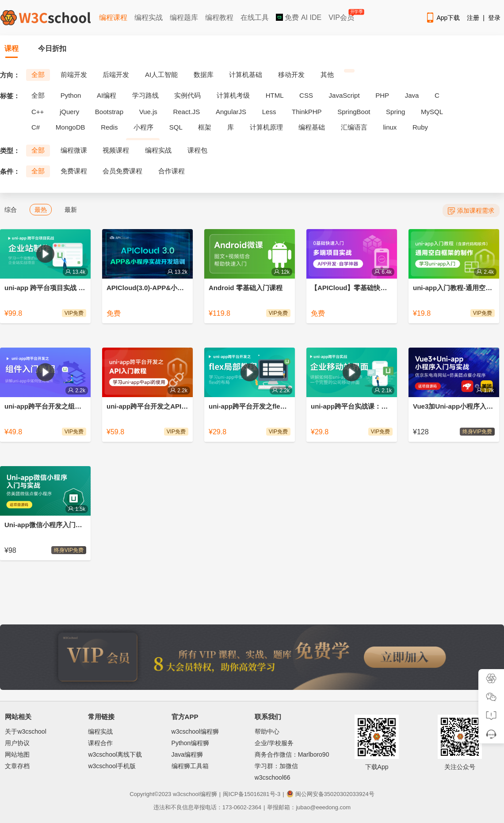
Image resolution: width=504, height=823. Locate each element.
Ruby (420, 127)
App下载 (443, 18)
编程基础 (312, 127)
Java (412, 95)
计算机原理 (266, 127)
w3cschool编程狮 (195, 731)
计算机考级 (233, 95)
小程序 (143, 127)
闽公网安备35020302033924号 (330, 794)
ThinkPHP (307, 112)
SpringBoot (354, 112)
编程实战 (149, 17)
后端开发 (116, 75)
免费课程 (74, 171)
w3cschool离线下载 (115, 754)
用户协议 (17, 743)
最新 (71, 210)
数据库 (204, 75)
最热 (41, 210)
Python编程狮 (191, 743)
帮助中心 (267, 731)
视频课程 (116, 150)
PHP (382, 95)
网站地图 (17, 754)
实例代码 (187, 95)
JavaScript (344, 95)
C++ (38, 112)
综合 (11, 210)
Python (71, 95)
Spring (395, 112)
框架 (205, 127)
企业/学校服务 (274, 743)
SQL (176, 127)
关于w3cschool (25, 731)
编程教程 (219, 17)
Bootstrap (109, 112)
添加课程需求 (471, 211)
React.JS (186, 112)
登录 (494, 18)
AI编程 (107, 95)
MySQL (432, 112)
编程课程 (113, 17)
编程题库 (184, 17)
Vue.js (148, 112)
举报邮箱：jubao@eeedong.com (309, 807)
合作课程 (172, 171)
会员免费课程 (122, 171)
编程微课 (74, 150)
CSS (306, 95)
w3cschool (186, 794)
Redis (109, 127)
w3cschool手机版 (112, 766)
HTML (275, 95)
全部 (38, 75)
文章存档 (17, 766)
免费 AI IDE (299, 17)
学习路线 (145, 95)
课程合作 (100, 743)
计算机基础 (246, 75)
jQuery (69, 112)
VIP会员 (342, 16)
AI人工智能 (161, 75)
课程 (11, 48)
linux (390, 127)
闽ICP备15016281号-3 (252, 794)
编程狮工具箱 (190, 766)
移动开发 (291, 75)
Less (269, 112)
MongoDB (71, 127)
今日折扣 (52, 48)
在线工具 (255, 17)
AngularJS (231, 112)
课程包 (197, 150)
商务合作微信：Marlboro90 (292, 754)
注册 (473, 18)
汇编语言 (354, 127)
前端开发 (74, 75)
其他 (327, 75)
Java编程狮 (187, 754)
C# (36, 127)
